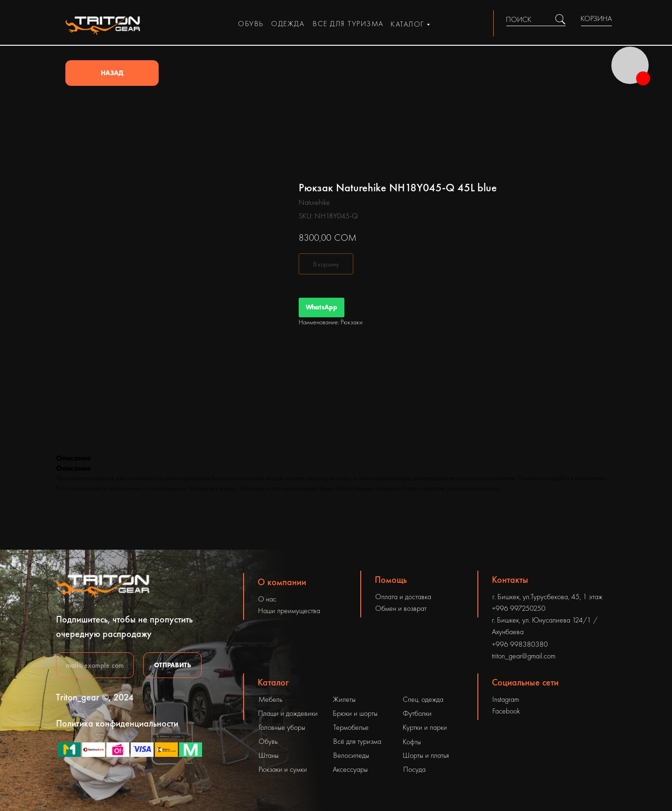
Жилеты (344, 699)
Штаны (269, 755)
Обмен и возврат (401, 608)
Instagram (506, 699)
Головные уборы (282, 727)
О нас (267, 599)
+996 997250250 (519, 608)
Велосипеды (351, 755)
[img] (560, 19)
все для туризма (348, 24)
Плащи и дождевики (288, 713)
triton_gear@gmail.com (524, 656)
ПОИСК (519, 19)
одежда (288, 24)
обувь (251, 24)
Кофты (412, 742)
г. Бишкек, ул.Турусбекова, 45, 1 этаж (547, 597)
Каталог (273, 682)
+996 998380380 (520, 644)
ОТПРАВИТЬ (173, 665)
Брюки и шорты (355, 713)
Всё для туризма (357, 741)
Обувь (268, 741)
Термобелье (351, 727)
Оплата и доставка (403, 597)
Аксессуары (350, 769)
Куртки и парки (425, 727)
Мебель (270, 699)
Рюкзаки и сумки (283, 769)
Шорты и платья (426, 755)
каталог (407, 24)
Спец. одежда (423, 699)
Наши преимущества (289, 611)
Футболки (417, 713)
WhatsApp (322, 307)
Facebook (506, 711)
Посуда (414, 769)
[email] (95, 665)
